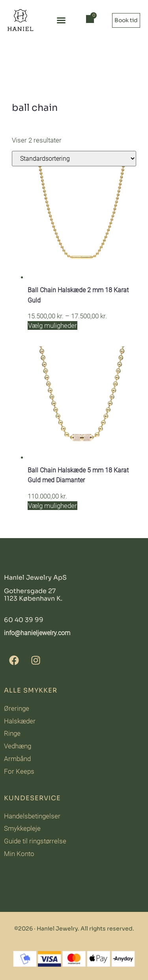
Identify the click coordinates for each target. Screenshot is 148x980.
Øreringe (17, 708)
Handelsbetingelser (32, 816)
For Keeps (19, 771)
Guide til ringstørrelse (35, 841)
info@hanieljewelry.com (37, 633)
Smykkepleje (22, 828)
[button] (61, 20)
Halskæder (20, 721)
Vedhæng (18, 746)
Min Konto (19, 854)
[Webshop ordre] (74, 159)
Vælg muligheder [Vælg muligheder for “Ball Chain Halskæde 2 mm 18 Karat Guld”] (52, 325)
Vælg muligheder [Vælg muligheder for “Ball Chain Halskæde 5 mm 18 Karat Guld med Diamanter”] (52, 506)
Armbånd (17, 759)
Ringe (12, 733)
